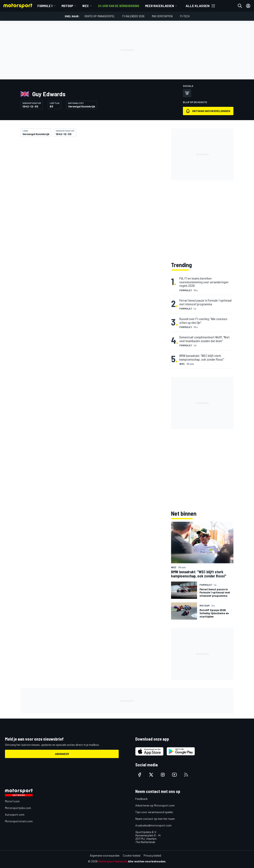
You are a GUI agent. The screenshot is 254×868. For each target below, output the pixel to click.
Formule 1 (45, 6)
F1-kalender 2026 (133, 16)
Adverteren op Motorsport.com (155, 805)
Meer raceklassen (160, 6)
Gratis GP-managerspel (100, 16)
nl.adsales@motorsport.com (153, 825)
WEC (86, 6)
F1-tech (185, 16)
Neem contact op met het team (155, 819)
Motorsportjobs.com (18, 808)
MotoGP (67, 6)
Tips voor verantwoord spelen (154, 812)
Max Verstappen (162, 16)
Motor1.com (12, 801)
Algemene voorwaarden (105, 855)
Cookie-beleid (132, 855)
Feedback (141, 799)
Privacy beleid (152, 855)
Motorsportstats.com (19, 821)
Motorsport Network (113, 861)
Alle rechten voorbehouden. (147, 861)
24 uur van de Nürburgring (119, 6)
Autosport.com (15, 814)
